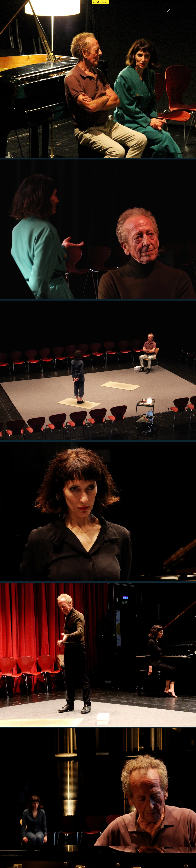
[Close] (169, 10)
